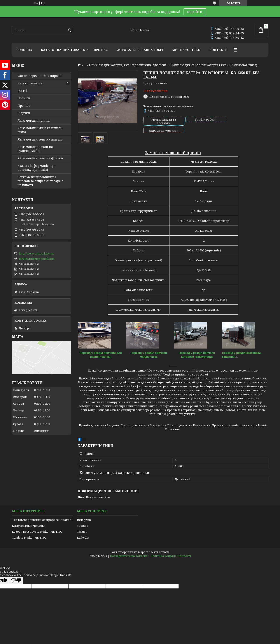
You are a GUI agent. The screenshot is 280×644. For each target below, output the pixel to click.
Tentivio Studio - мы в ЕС (29, 537)
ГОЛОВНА (24, 50)
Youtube (83, 526)
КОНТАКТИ (219, 50)
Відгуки (24, 113)
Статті (22, 91)
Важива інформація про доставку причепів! (36, 168)
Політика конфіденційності (171, 556)
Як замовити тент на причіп (40, 139)
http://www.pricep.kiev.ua (36, 253)
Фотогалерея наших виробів (40, 76)
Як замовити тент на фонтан (40, 158)
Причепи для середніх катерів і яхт (198, 65)
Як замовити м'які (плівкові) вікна (40, 130)
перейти (195, 12)
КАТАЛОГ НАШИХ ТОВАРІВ (63, 50)
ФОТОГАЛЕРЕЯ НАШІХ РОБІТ (140, 50)
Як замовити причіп (34, 121)
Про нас (24, 106)
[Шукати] (69, 30)
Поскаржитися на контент (129, 556)
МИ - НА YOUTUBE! (186, 50)
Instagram (84, 520)
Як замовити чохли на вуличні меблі (35, 149)
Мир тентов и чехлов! (28, 526)
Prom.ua (164, 552)
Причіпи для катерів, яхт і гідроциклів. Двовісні (128, 65)
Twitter (82, 532)
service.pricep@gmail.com (37, 259)
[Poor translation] (16, 581)
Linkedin (83, 537)
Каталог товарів (30, 83)
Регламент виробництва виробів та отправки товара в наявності (40, 181)
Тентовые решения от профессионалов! (42, 520)
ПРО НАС (101, 50)
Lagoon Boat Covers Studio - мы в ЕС (37, 532)
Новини (24, 98)
